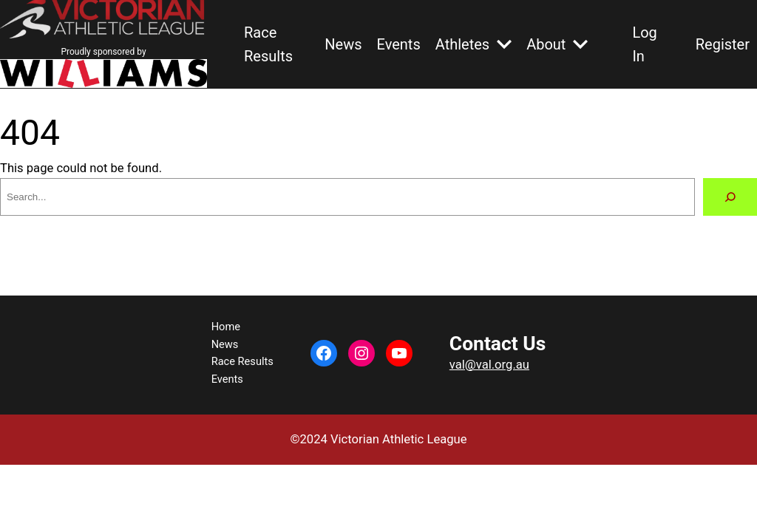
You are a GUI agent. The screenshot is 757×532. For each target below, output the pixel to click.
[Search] (730, 197)
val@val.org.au (489, 365)
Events (399, 44)
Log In (644, 44)
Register (723, 44)
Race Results (268, 44)
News (343, 44)
